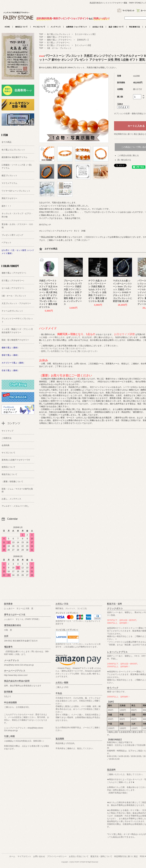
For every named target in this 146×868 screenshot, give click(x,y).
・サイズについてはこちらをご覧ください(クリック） (63, 348)
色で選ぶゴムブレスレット (59, 34)
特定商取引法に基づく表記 (126, 856)
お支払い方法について (79, 856)
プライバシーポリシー (57, 856)
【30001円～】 (84, 40)
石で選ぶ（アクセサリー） (59, 43)
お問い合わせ (39, 856)
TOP (41, 34)
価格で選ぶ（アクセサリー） (60, 37)
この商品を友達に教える (128, 155)
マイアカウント (24, 856)
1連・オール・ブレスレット (59, 48)
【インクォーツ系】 (83, 45)
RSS (142, 856)
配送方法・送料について (101, 856)
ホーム (12, 856)
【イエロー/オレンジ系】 (86, 34)
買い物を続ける (124, 160)
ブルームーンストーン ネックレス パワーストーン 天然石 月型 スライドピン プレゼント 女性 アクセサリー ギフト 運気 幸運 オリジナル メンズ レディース (73, 292)
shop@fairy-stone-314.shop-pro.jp (19, 665)
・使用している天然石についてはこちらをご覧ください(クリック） (69, 351)
